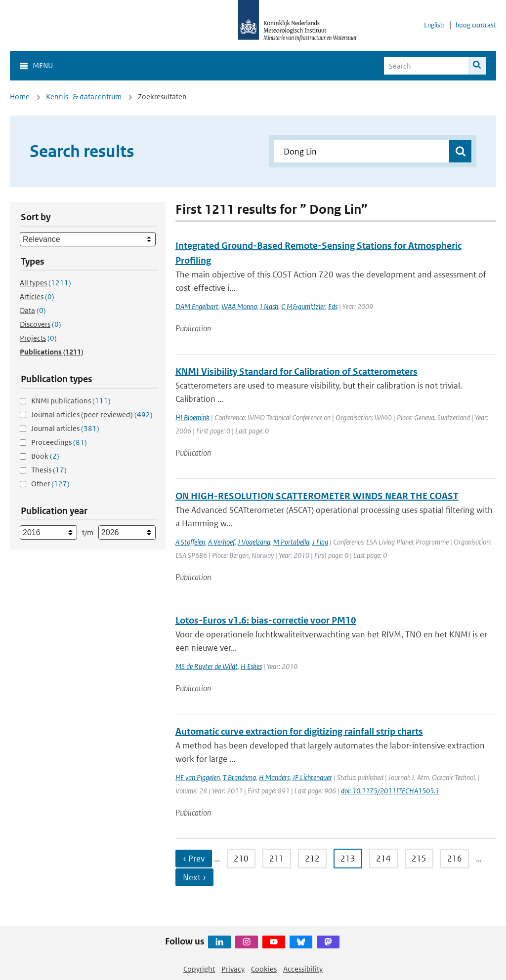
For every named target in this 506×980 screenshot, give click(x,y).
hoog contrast (476, 25)
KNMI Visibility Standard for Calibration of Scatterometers (296, 372)
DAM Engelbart (197, 306)
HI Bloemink (192, 417)
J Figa (320, 542)
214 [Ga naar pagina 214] (383, 859)
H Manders (274, 777)
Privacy (233, 969)
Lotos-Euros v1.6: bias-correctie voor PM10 (266, 620)
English (434, 25)
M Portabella (291, 542)
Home (20, 97)
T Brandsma (239, 777)
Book (45, 456)
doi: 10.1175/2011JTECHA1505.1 (390, 791)
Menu (43, 65)
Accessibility (303, 969)
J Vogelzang (254, 542)
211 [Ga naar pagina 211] (277, 859)
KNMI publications (71, 401)
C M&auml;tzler (303, 306)
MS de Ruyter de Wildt (207, 666)
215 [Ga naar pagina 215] (419, 859)
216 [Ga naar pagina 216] (455, 859)
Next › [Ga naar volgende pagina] (194, 877)
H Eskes (251, 666)
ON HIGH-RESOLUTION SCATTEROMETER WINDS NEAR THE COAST (317, 496)
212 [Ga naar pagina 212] (312, 859)
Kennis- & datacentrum (84, 97)
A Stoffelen (190, 542)
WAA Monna (239, 306)
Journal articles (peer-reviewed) (92, 414)
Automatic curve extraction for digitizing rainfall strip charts (299, 731)
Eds (333, 306)
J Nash (269, 306)
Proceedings (59, 442)
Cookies (264, 969)
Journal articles (65, 428)
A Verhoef (221, 542)
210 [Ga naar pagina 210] (241, 859)
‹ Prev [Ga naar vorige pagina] (194, 859)
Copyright (199, 969)
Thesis (49, 470)
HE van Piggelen (198, 777)
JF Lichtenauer (312, 777)
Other (50, 484)
